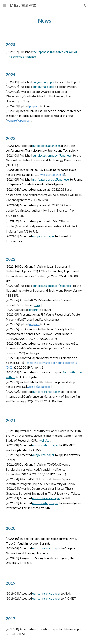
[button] (5, 5)
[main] (45, 21)
